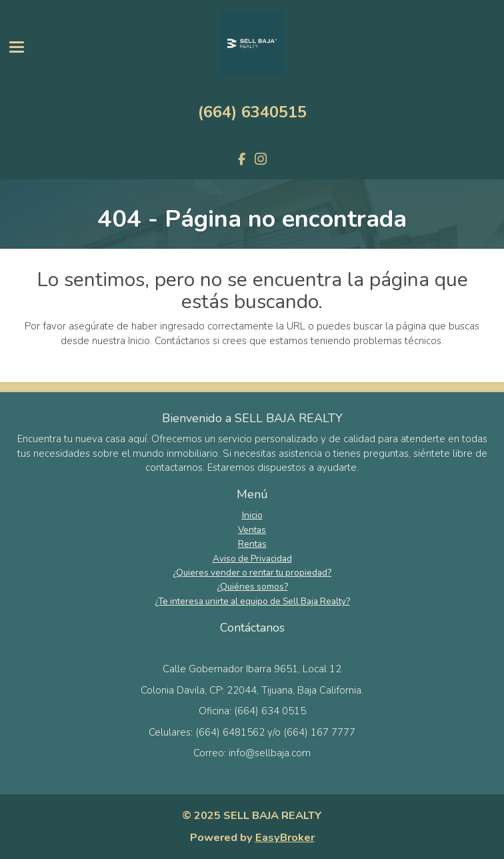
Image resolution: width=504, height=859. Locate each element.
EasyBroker (285, 837)
